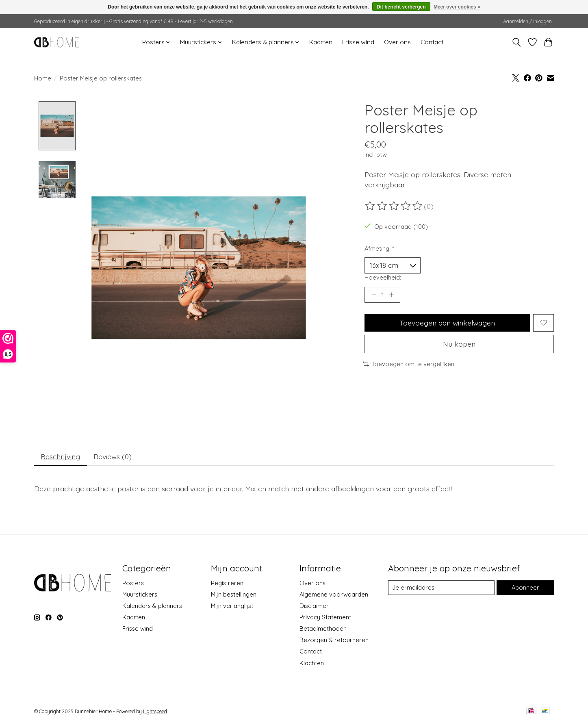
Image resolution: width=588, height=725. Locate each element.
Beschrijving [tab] (60, 456)
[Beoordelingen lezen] (394, 206)
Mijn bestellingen (234, 594)
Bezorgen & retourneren (334, 640)
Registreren (227, 583)
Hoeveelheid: (383, 277)
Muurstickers (140, 594)
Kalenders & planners (152, 606)
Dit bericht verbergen (401, 7)
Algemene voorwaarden (334, 594)
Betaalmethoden (323, 629)
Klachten (312, 663)
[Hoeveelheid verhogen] (391, 295)
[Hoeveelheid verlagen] (374, 295)
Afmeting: (379, 249)
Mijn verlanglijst (232, 606)
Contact (432, 42)
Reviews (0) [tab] (113, 456)
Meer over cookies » (457, 7)
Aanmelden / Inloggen (527, 21)
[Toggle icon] (517, 42)
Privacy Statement (325, 618)
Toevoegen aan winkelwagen (447, 323)
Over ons (397, 42)
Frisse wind (358, 42)
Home (43, 78)
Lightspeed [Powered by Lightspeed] (155, 711)
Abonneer (525, 588)
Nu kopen (459, 344)
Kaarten (321, 42)
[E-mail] (441, 588)
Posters (133, 583)
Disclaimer (314, 606)
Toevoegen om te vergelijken (409, 364)
